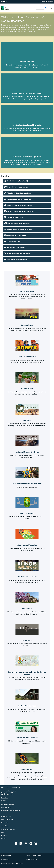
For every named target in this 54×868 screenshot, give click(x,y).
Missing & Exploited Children (34, 856)
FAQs (3, 832)
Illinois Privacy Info (31, 859)
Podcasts (4, 835)
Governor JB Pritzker (6, 864)
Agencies (41, 2)
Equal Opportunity (6, 807)
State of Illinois (19, 864)
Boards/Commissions (8, 804)
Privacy (3, 839)
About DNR (4, 826)
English (39, 8)
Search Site (5, 823)
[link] (16, 844)
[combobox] (40, 8)
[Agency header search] (46, 8)
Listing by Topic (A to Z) (8, 820)
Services (49, 2)
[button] (27, 181)
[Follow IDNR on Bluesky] (36, 844)
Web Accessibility (6, 856)
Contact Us (4, 798)
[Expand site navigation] (51, 8)
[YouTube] (26, 844)
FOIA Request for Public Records (11, 810)
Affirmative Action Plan (8, 829)
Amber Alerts (5, 859)
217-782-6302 (10, 795)
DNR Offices (5, 801)
